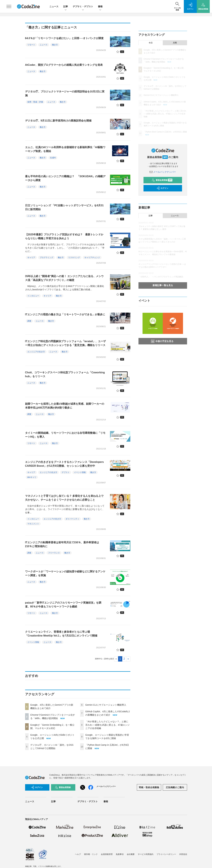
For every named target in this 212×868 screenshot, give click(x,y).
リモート (31, 45)
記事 (66, 7)
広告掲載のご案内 (175, 787)
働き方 (55, 45)
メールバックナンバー (163, 172)
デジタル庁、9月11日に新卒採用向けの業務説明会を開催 (58, 121)
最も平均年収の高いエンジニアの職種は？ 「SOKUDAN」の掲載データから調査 (65, 178)
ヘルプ (78, 854)
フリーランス (54, 553)
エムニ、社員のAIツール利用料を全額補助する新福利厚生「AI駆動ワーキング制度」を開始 (65, 149)
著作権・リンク (91, 854)
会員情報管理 (107, 854)
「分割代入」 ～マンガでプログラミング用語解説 (161, 277)
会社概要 (131, 854)
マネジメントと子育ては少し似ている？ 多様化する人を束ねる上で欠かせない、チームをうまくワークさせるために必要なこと (64, 498)
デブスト (66, 472)
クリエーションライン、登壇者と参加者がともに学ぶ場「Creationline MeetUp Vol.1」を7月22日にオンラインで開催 (61, 634)
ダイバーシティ (72, 519)
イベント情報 (80, 472)
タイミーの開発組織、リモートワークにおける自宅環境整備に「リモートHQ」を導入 (65, 435)
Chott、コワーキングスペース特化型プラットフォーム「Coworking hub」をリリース (65, 374)
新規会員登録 (162, 180)
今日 (151, 43)
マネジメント (33, 524)
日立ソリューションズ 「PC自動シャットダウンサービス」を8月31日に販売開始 (64, 207)
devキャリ (32, 477)
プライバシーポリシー (166, 854)
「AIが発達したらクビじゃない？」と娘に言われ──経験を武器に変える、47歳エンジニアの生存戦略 (107, 725)
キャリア (31, 258)
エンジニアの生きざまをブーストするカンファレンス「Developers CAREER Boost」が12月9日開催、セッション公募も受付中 (64, 464)
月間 (175, 43)
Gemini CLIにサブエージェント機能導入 (106, 705)
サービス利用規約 (146, 854)
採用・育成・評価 (35, 102)
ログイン (162, 188)
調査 (29, 321)
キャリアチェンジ (92, 258)
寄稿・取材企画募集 (149, 787)
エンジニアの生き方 (36, 352)
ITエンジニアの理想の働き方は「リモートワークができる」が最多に (65, 314)
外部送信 (183, 854)
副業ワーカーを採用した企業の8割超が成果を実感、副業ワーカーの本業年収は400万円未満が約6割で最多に (65, 406)
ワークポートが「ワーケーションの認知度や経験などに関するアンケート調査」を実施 (65, 573)
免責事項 (120, 854)
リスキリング (74, 258)
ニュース (54, 6)
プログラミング (46, 258)
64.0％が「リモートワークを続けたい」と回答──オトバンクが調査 (64, 38)
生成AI (53, 158)
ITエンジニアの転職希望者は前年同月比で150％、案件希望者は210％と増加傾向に (62, 544)
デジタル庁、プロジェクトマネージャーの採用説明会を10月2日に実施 (65, 93)
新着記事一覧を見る (163, 285)
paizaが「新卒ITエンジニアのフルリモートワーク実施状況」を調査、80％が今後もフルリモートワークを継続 (63, 605)
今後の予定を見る (162, 341)
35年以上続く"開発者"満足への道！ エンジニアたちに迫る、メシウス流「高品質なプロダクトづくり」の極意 (64, 278)
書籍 (100, 7)
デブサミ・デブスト (83, 7)
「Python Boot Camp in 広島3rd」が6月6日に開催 (165, 132)
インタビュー (33, 296)
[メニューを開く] (9, 6)
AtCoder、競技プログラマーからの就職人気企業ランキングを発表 (64, 65)
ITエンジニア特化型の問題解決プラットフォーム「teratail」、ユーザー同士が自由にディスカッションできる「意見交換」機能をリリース (66, 343)
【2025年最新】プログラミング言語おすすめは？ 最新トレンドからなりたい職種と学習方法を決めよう (64, 236)
